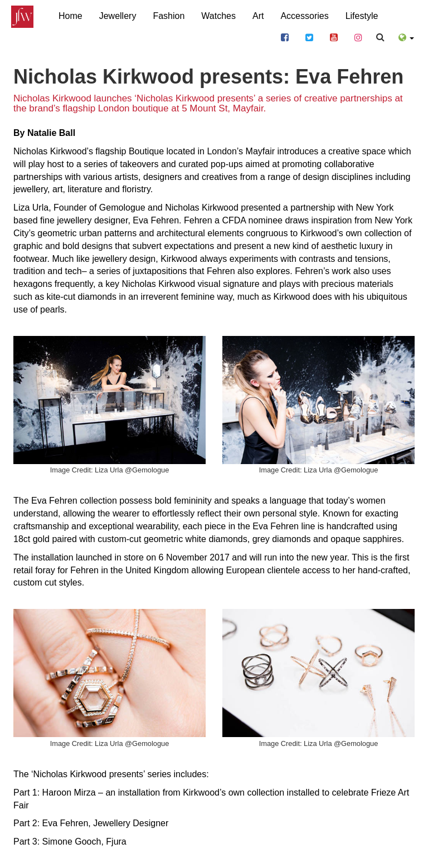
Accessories (304, 16)
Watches (218, 15)
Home (70, 16)
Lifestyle (362, 16)
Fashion (169, 15)
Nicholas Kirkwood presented (223, 208)
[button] (406, 36)
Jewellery (118, 16)
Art (258, 16)
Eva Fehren (156, 220)
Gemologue (122, 208)
